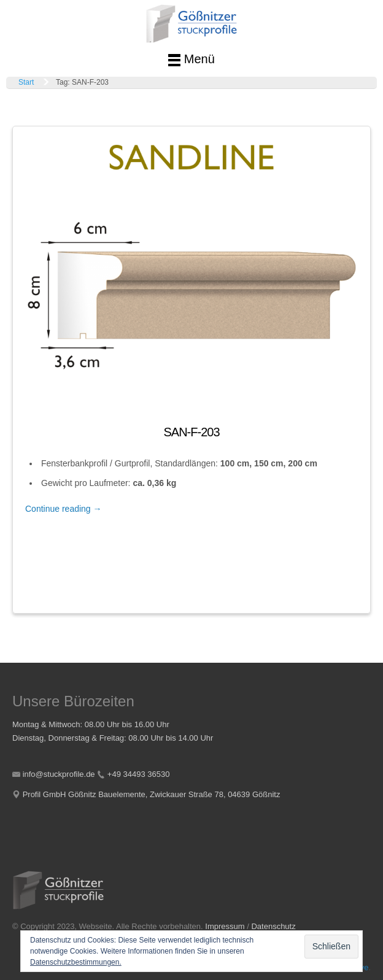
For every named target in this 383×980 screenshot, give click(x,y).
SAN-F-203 (191, 432)
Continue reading (64, 509)
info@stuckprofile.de (59, 774)
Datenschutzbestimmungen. (76, 962)
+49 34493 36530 (139, 774)
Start (26, 82)
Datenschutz (273, 926)
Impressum (225, 926)
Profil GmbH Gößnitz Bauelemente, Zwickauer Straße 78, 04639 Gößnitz (152, 794)
